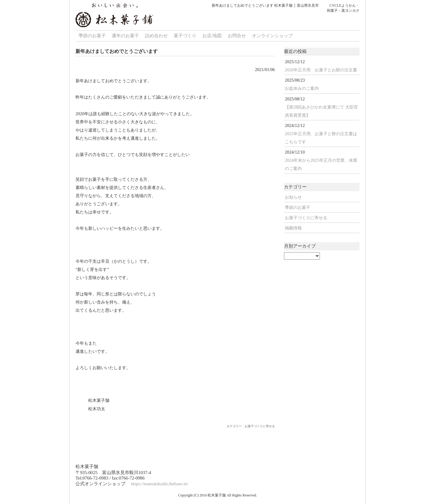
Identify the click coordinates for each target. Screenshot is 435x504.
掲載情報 (293, 228)
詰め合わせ (156, 36)
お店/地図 (212, 36)
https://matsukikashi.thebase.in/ (160, 484)
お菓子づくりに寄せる (306, 218)
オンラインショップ (272, 36)
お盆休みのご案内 (302, 88)
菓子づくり (185, 36)
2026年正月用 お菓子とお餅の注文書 (321, 70)
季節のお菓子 (92, 36)
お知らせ (293, 197)
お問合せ (237, 36)
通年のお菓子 (125, 36)
